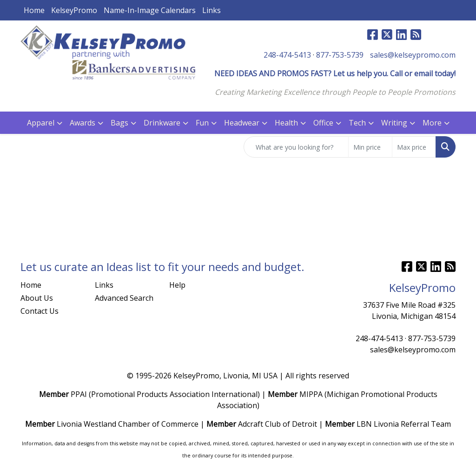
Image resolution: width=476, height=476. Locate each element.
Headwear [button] (242, 123)
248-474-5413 (287, 55)
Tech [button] (357, 123)
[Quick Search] (296, 147)
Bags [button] (119, 123)
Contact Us (40, 311)
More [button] (432, 123)
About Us (37, 298)
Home (34, 10)
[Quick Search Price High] (414, 147)
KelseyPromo (74, 10)
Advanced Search (124, 298)
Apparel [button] (41, 123)
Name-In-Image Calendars (150, 10)
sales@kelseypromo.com (413, 55)
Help (177, 285)
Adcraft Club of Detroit (278, 424)
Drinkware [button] (162, 123)
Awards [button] (83, 123)
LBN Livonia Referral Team (404, 424)
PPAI (79, 394)
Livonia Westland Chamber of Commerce (128, 424)
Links (212, 10)
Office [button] (323, 123)
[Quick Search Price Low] (370, 147)
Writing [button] (394, 123)
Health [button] (286, 123)
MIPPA (311, 394)
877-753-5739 (340, 55)
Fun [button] (202, 123)
